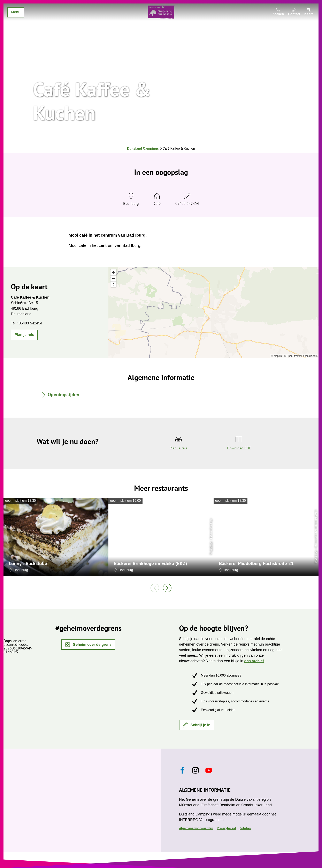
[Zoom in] (113, 272)
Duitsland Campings (143, 148)
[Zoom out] (113, 278)
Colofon (245, 828)
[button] (24, 335)
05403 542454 (187, 203)
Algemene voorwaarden (196, 828)
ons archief (254, 661)
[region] (213, 313)
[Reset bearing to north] (113, 284)
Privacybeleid (226, 828)
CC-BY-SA (211, 547)
